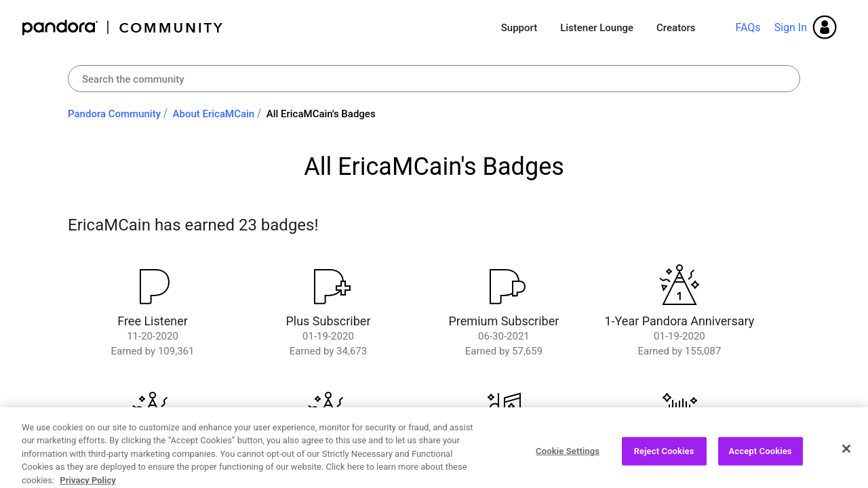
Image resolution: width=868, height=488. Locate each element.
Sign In (791, 27)
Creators (676, 28)
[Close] (846, 472)
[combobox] (434, 79)
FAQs (748, 27)
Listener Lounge (597, 28)
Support (519, 28)
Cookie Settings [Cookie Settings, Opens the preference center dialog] (568, 474)
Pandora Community (123, 27)
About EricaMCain (214, 114)
